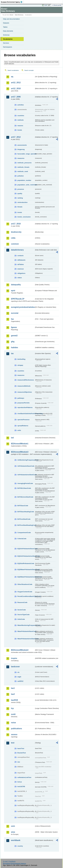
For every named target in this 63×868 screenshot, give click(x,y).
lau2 (13, 694)
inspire (14, 658)
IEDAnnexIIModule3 (20, 452)
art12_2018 (16, 88)
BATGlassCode (23, 506)
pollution (21, 176)
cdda (13, 238)
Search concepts (29, 70)
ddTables (21, 264)
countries (21, 116)
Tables (5, 27)
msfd (13, 714)
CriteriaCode (22, 539)
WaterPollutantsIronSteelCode (26, 639)
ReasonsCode (22, 602)
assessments (22, 145)
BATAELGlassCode (24, 488)
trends (20, 130)
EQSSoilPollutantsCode (26, 563)
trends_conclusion (24, 217)
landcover (15, 667)
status (20, 278)
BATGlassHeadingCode (26, 512)
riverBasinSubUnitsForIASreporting (26, 414)
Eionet (12, 15)
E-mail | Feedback (9, 861)
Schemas (6, 35)
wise (13, 832)
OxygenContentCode (25, 592)
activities (21, 105)
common (15, 244)
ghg (13, 342)
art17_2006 (16, 97)
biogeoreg (21, 149)
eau (19, 762)
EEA (12, 2)
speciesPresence (23, 420)
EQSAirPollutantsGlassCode (26, 549)
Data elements (8, 31)
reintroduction (22, 202)
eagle (19, 677)
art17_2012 (16, 137)
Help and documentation (11, 19)
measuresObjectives (25, 392)
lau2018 (14, 700)
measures (21, 158)
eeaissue (21, 269)
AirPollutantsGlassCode (26, 466)
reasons (20, 126)
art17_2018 (16, 224)
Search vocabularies (13, 70)
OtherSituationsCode (25, 584)
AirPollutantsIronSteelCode (26, 475)
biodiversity (16, 232)
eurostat (15, 313)
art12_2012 (16, 83)
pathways (21, 398)
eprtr (13, 291)
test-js (20, 782)
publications (16, 729)
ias (12, 353)
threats (20, 207)
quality (20, 193)
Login (46, 5)
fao (12, 319)
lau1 (13, 688)
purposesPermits (23, 403)
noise (13, 723)
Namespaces (8, 47)
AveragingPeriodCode (25, 483)
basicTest (21, 748)
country (20, 846)
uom (13, 826)
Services (6, 43)
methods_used (23, 171)
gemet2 (14, 336)
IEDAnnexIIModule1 (20, 444)
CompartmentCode (24, 533)
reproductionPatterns (25, 407)
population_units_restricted (26, 185)
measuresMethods (24, 386)
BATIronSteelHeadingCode (26, 525)
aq (12, 77)
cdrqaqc (20, 365)
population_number (24, 180)
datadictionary (17, 250)
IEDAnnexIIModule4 (20, 650)
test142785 (21, 787)
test (13, 743)
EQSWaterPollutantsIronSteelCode (26, 577)
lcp (12, 708)
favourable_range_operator (26, 154)
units (19, 430)
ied (12, 438)
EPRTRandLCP (18, 299)
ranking (20, 198)
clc (18, 672)
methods (20, 120)
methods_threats (23, 167)
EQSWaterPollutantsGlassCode (26, 570)
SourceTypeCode (23, 615)
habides (15, 347)
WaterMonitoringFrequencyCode (26, 625)
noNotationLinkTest (24, 777)
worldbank (16, 840)
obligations (21, 273)
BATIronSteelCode (24, 519)
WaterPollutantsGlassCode (26, 631)
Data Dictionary (19, 15)
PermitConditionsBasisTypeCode (26, 596)
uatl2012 (20, 681)
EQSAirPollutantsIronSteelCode (26, 556)
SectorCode (22, 610)
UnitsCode (21, 619)
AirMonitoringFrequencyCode (26, 460)
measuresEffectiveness (26, 380)
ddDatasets (21, 260)
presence (21, 189)
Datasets (6, 23)
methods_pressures (24, 163)
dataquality (16, 285)
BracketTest (22, 753)
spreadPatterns (23, 426)
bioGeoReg (21, 359)
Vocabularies (8, 39)
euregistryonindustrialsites (23, 307)
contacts (20, 256)
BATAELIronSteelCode (25, 497)
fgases (14, 327)
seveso (14, 734)
